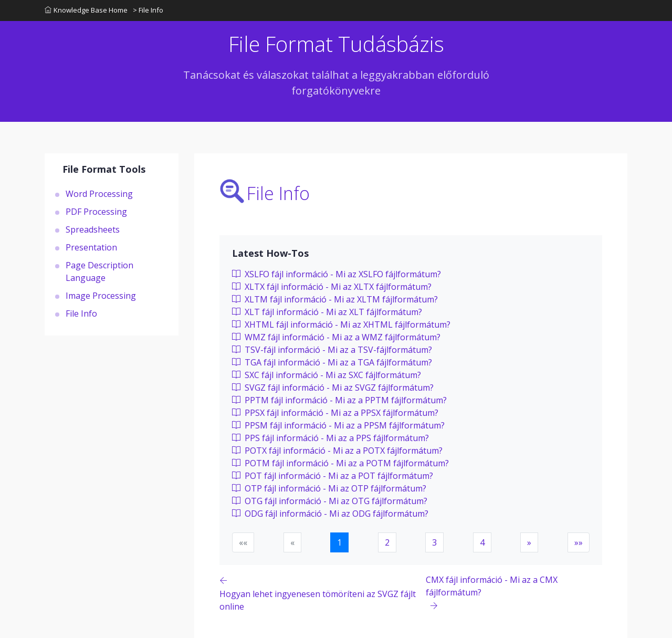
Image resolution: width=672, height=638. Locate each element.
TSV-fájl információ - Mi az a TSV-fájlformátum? (332, 350)
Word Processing (99, 194)
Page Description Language (99, 271)
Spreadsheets (93, 229)
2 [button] (387, 542)
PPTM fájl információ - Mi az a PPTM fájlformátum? (339, 400)
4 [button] (482, 542)
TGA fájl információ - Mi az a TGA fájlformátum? (332, 362)
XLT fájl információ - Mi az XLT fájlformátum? (327, 312)
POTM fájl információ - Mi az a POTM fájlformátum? (340, 463)
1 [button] (339, 542)
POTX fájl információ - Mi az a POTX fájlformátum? (337, 451)
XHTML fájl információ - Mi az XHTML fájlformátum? (341, 325)
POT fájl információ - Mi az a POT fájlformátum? (333, 476)
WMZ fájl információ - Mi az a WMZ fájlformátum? (336, 337)
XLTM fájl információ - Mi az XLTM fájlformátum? (335, 299)
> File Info (148, 10)
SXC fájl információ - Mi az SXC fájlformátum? (327, 375)
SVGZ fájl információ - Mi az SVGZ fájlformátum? (333, 388)
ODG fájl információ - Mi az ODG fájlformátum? (330, 514)
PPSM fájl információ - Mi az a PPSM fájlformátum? (338, 425)
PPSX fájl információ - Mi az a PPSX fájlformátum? (335, 413)
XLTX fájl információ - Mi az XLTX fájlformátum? (332, 287)
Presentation (91, 247)
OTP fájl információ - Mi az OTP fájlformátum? (329, 488)
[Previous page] (323, 593)
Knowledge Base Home (86, 10)
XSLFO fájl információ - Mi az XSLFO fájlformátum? (337, 274)
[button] (529, 542)
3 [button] (434, 542)
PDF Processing (96, 212)
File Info (81, 313)
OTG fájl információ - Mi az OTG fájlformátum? (330, 501)
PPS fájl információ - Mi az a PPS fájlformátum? (330, 438)
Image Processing (101, 296)
